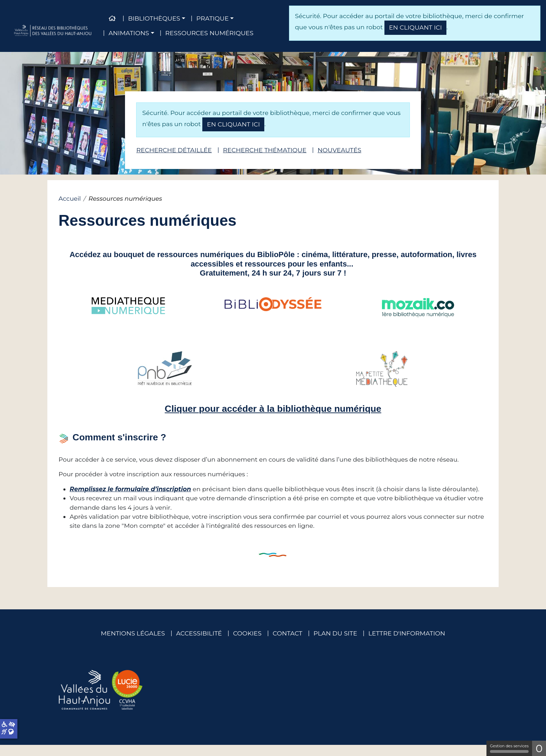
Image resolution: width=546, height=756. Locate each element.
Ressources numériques (209, 33)
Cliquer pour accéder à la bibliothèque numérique (273, 409)
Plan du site (335, 633)
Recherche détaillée (174, 150)
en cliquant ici (415, 27)
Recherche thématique (265, 150)
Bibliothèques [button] (154, 18)
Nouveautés (340, 150)
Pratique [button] (213, 18)
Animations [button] (129, 33)
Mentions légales (133, 633)
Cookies (247, 633)
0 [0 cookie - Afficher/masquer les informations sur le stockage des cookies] (539, 749)
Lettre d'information (407, 633)
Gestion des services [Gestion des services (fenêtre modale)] (509, 748)
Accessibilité (199, 633)
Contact (287, 633)
